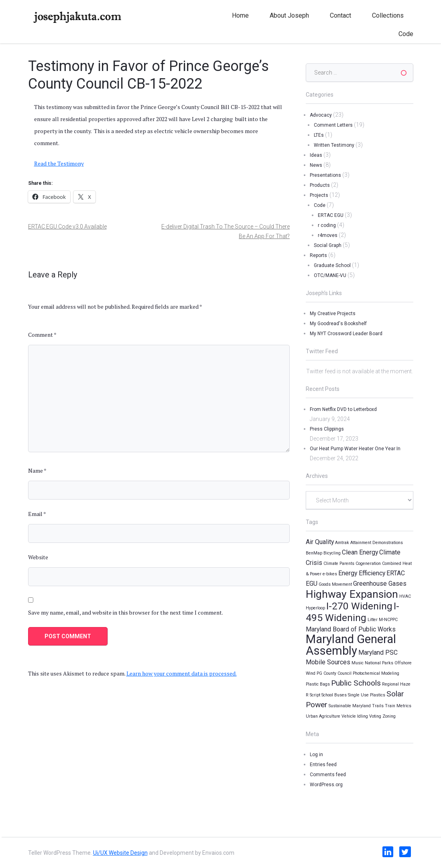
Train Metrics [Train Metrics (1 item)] (398, 706)
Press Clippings (327, 429)
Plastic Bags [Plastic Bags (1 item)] (318, 684)
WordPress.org (326, 785)
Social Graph (328, 245)
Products (320, 185)
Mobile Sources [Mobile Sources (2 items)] (328, 662)
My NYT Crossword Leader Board (346, 334)
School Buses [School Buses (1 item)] (334, 695)
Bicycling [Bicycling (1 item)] (332, 553)
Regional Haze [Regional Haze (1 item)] (396, 684)
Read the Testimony (59, 163)
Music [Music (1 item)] (358, 663)
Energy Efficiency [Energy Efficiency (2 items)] (362, 573)
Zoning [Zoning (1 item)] (389, 716)
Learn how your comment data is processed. (182, 673)
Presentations (325, 175)
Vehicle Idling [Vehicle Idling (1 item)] (355, 716)
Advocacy (321, 115)
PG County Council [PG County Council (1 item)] (334, 673)
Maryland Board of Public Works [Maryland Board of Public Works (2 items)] (351, 629)
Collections (388, 15)
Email (37, 514)
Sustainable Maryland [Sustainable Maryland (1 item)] (350, 706)
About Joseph (289, 15)
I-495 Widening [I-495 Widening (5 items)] (353, 612)
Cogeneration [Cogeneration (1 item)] (368, 563)
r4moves (328, 235)
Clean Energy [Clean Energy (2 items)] (360, 552)
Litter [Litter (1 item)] (373, 620)
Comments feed (328, 775)
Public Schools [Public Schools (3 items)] (356, 683)
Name (37, 470)
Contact (340, 15)
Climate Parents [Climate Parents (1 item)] (339, 563)
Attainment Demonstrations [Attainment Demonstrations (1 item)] (377, 543)
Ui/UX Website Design (120, 853)
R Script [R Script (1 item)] (313, 695)
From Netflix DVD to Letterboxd (343, 409)
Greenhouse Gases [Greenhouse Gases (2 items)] (380, 584)
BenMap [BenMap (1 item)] (314, 553)
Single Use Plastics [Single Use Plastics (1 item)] (367, 695)
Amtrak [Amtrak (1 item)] (342, 543)
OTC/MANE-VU (330, 275)
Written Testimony (334, 145)
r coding (327, 225)
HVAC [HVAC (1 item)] (405, 596)
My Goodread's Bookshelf (338, 324)
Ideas (316, 155)
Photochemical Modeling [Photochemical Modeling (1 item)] (376, 673)
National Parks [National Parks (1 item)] (379, 663)
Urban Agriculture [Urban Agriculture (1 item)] (323, 716)
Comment (42, 335)
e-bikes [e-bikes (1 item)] (330, 574)
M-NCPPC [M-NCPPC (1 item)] (388, 620)
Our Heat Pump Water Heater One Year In (355, 449)
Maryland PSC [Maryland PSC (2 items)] (378, 653)
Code (406, 34)
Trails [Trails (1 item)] (378, 706)
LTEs (319, 135)
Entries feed (323, 765)
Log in (316, 755)
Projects (319, 195)
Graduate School (332, 265)
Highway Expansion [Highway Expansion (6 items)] (352, 594)
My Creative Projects (333, 314)
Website (38, 557)
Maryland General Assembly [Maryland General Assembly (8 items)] (351, 645)
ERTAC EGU (331, 215)
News (316, 165)
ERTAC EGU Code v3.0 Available (67, 227)
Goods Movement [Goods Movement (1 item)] (335, 584)
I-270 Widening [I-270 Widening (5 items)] (359, 606)
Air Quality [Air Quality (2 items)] (320, 542)
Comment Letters (333, 125)
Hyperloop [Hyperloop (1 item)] (315, 608)
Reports (318, 255)
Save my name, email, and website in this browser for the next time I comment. (126, 612)
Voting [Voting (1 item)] (375, 716)
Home (240, 15)
